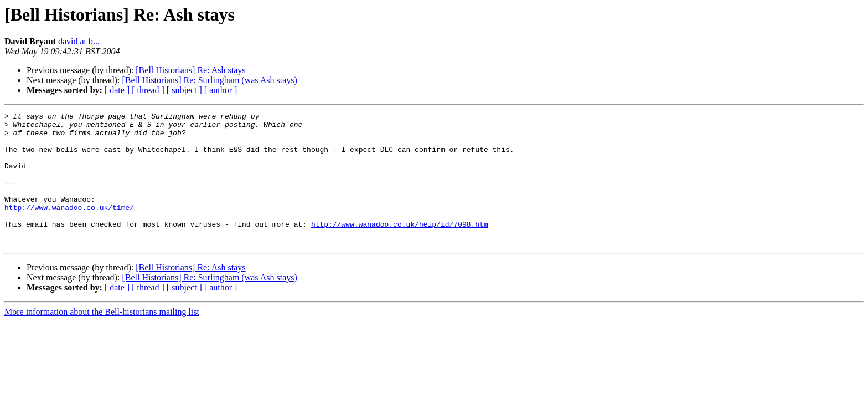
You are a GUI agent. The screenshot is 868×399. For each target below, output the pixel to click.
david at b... (79, 41)
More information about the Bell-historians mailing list (102, 338)
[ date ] (117, 90)
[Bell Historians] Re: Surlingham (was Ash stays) (209, 80)
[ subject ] (184, 90)
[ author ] (221, 90)
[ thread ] (148, 90)
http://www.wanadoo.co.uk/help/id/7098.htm (400, 247)
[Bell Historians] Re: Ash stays (190, 70)
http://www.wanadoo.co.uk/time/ (69, 227)
